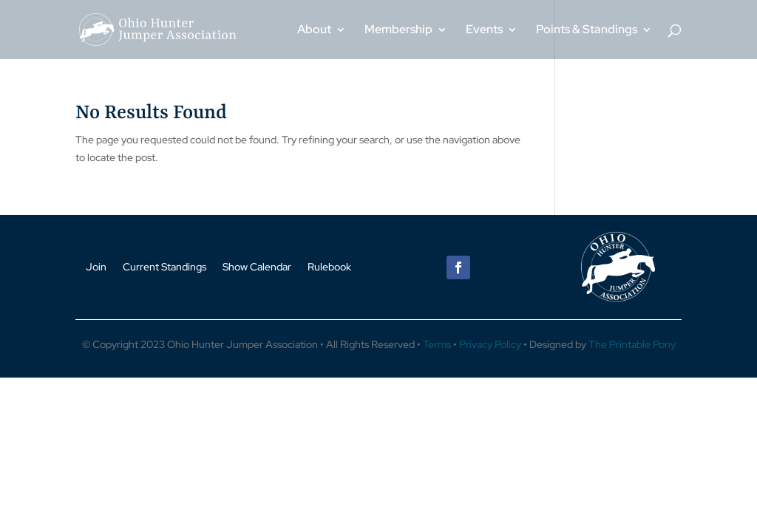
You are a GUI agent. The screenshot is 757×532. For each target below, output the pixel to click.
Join (96, 266)
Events (484, 31)
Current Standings (164, 266)
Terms (437, 344)
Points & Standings (587, 31)
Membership (398, 31)
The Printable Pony (632, 344)
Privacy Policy (490, 344)
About (314, 31)
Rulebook (329, 266)
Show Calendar (257, 266)
